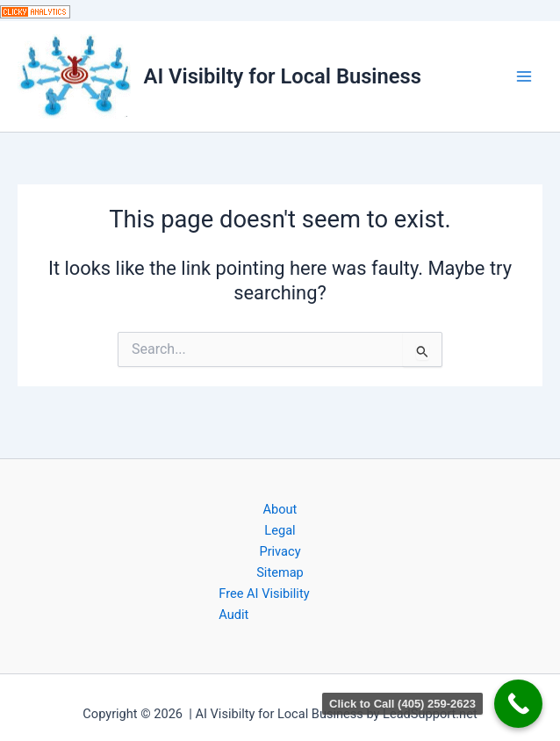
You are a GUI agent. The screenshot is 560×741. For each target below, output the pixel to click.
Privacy (280, 551)
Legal (280, 530)
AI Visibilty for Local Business (283, 76)
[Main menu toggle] (524, 76)
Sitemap (280, 572)
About (280, 509)
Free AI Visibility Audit (264, 604)
